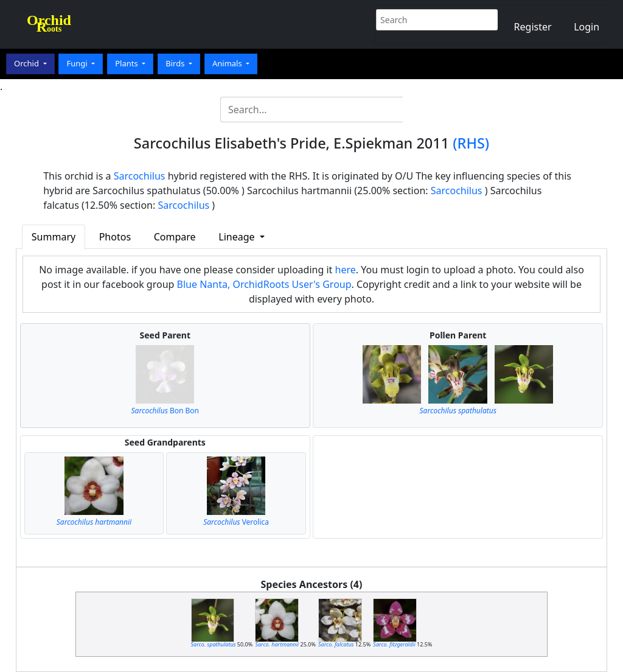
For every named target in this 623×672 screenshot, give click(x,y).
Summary (54, 237)
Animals (228, 63)
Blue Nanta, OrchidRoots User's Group (264, 284)
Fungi (78, 63)
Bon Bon (165, 411)
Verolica (236, 522)
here (346, 270)
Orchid (27, 63)
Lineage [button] (238, 237)
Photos (115, 237)
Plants (127, 63)
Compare (175, 237)
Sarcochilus (140, 176)
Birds (176, 63)
